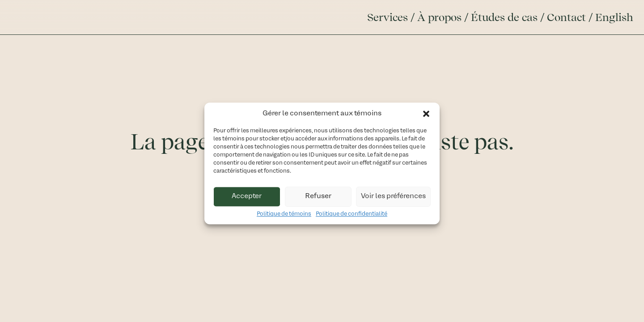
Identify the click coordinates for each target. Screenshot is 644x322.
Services (388, 17)
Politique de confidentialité (352, 216)
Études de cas (504, 17)
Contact (566, 17)
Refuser (318, 199)
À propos (439, 17)
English (614, 17)
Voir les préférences (393, 199)
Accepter (247, 199)
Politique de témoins (284, 216)
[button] (426, 116)
